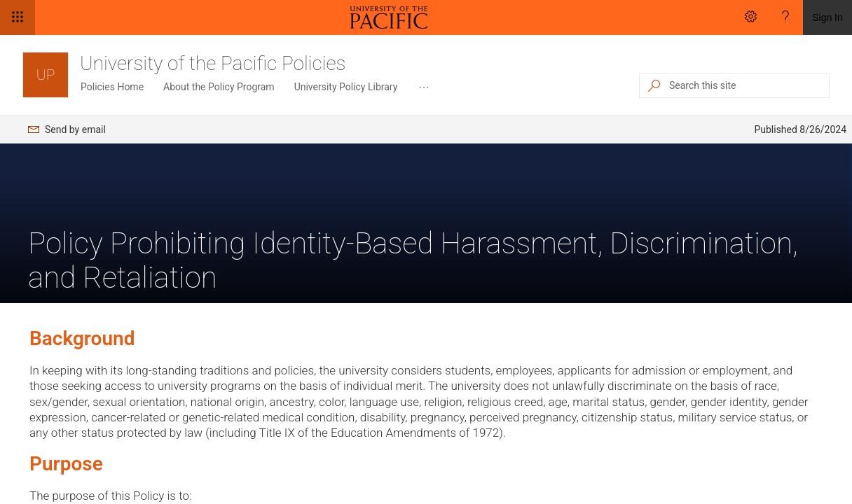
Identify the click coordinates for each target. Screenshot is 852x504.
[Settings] (750, 17)
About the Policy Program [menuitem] (219, 87)
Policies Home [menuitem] (112, 87)
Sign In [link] (827, 17)
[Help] (785, 17)
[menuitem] (424, 87)
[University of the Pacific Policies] (46, 75)
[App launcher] (18, 17)
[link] (392, 17)
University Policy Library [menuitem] (346, 87)
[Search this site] (748, 85)
